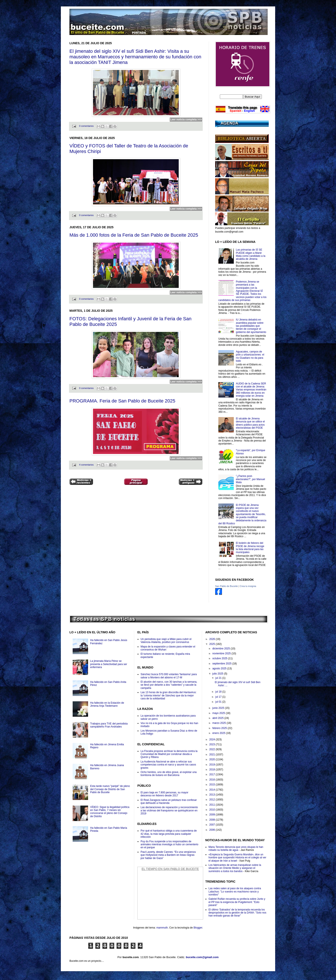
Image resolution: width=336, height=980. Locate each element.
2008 (213, 820)
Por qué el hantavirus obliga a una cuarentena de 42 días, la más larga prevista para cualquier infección (169, 834)
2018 (213, 770)
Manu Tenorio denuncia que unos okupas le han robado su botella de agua (236, 848)
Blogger (198, 928)
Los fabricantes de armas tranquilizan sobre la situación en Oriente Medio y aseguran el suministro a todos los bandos (235, 868)
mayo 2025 (219, 713)
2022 (213, 749)
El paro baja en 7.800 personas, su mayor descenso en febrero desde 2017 (164, 794)
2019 (213, 765)
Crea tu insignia (248, 586)
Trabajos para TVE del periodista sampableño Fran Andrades (109, 725)
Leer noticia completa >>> (186, 119)
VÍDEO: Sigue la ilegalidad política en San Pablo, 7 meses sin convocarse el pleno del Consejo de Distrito (110, 812)
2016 (213, 780)
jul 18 (219, 692)
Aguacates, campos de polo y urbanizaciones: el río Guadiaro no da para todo (250, 356)
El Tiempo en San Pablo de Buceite (170, 869)
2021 (213, 755)
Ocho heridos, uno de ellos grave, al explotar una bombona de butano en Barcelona (169, 774)
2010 (213, 810)
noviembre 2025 (222, 653)
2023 (213, 744)
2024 (213, 740)
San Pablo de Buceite (226, 586)
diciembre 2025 (221, 649)
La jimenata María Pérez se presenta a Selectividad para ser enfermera (109, 664)
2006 (213, 830)
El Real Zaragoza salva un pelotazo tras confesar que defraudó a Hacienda (169, 802)
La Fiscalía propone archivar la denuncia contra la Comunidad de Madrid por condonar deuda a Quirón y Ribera (169, 754)
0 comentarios (86, 126)
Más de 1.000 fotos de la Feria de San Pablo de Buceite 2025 (134, 235)
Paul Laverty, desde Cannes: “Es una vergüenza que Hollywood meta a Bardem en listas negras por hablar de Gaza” (168, 855)
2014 (213, 790)
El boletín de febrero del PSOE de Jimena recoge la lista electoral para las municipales (250, 548)
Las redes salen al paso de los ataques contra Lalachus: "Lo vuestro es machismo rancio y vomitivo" (235, 892)
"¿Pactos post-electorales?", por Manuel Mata (250, 479)
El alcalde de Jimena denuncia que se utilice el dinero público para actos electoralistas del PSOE (250, 423)
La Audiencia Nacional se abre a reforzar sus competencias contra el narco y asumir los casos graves (168, 765)
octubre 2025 (220, 658)
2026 (213, 639)
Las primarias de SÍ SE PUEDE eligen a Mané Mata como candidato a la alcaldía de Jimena (251, 254)
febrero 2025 (220, 728)
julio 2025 (218, 674)
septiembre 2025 (222, 664)
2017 (213, 774)
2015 (213, 785)
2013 (213, 795)
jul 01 (219, 702)
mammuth (162, 928)
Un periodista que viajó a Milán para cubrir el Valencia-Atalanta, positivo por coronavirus (166, 641)
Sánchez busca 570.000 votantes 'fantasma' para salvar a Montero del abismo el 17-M (169, 676)
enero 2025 (219, 733)
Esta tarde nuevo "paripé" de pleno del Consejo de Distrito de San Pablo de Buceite (110, 789)
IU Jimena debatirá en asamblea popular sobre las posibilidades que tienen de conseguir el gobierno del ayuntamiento (251, 326)
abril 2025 (218, 718)
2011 (213, 805)
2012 (213, 800)
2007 (213, 825)
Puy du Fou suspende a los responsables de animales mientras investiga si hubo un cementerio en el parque (169, 845)
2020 (213, 759)
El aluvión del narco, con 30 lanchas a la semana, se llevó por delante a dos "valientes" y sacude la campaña (169, 685)
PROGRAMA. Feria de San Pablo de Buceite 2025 (122, 401)
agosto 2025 (220, 668)
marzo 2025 (220, 723)
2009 (213, 815)
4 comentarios (86, 465)
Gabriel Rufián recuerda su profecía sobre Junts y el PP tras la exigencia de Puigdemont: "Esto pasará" (237, 902)
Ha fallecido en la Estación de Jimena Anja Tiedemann (107, 704)
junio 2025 (219, 708)
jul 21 (219, 678)
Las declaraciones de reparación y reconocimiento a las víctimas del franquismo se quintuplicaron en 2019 (169, 810)
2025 (213, 644)
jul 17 (219, 697)
